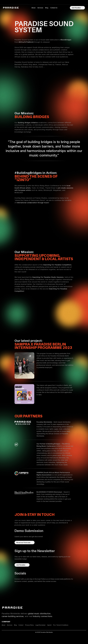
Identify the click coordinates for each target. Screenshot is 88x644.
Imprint (49, 625)
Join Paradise (76, 8)
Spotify (17, 587)
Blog (47, 8)
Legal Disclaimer (40, 625)
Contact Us (54, 8)
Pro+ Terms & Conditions (61, 625)
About (33, 8)
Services (40, 8)
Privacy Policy (29, 625)
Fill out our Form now (23, 543)
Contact (21, 625)
